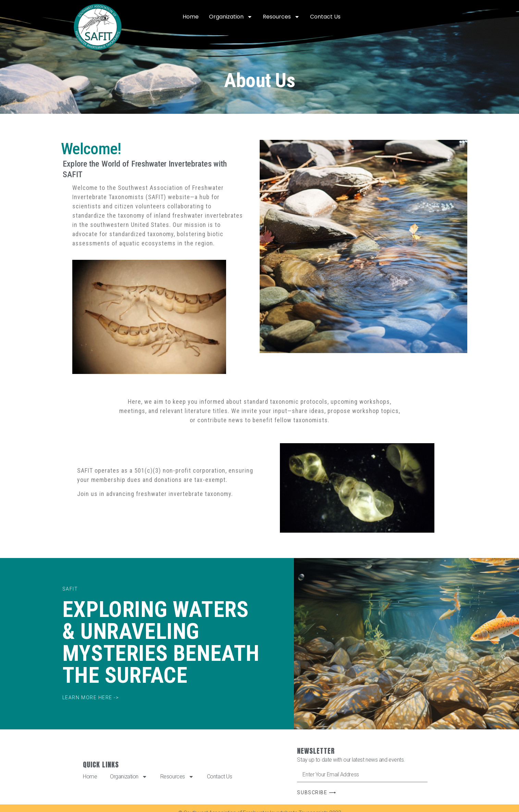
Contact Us (325, 17)
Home (191, 17)
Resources (281, 17)
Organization (231, 17)
